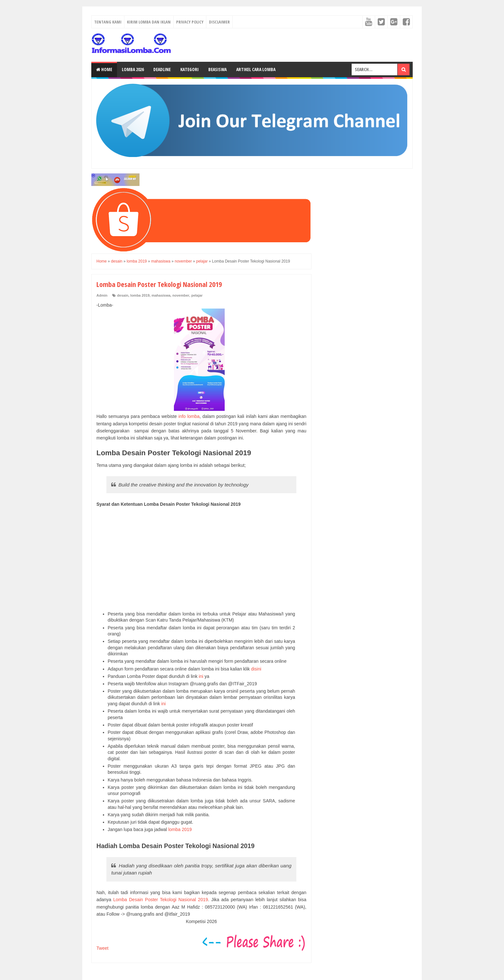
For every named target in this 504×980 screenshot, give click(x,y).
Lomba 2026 (133, 69)
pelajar (197, 295)
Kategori (189, 69)
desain (123, 295)
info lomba (189, 416)
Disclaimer (219, 22)
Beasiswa (217, 69)
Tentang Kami (108, 22)
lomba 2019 (140, 295)
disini (256, 669)
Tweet (102, 948)
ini (201, 676)
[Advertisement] (201, 559)
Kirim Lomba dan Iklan (149, 22)
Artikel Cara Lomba (256, 69)
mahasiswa (161, 295)
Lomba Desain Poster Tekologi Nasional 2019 (161, 900)
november (181, 295)
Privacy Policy (190, 22)
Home (104, 69)
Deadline (162, 69)
